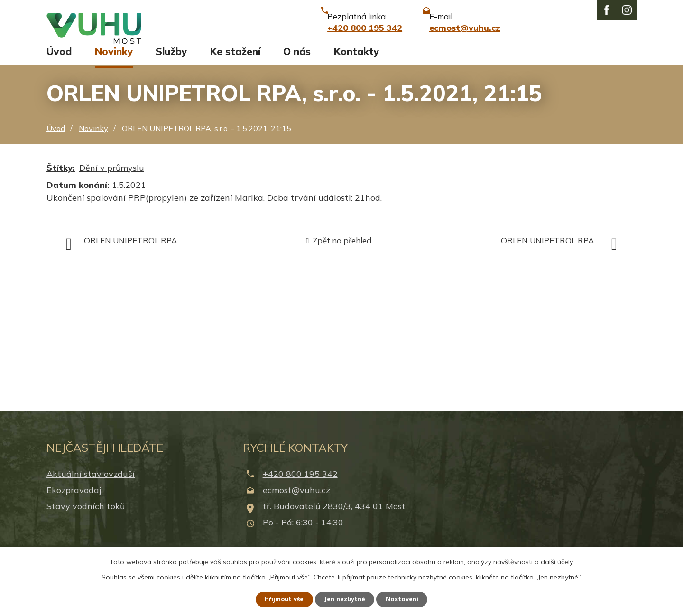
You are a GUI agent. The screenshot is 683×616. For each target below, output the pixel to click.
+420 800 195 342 (300, 482)
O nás (297, 60)
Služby (171, 60)
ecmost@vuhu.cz (296, 499)
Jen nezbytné (346, 598)
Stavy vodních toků (86, 515)
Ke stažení (235, 60)
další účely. (557, 560)
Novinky (114, 60)
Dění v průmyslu (112, 176)
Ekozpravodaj (74, 499)
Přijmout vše (280, 598)
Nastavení (408, 598)
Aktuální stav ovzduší (91, 482)
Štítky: (61, 176)
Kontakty (356, 60)
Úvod (59, 60)
